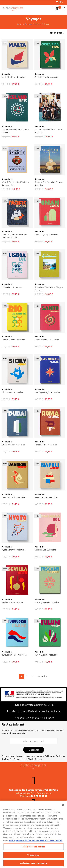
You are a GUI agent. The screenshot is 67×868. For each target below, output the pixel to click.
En (62, 2)
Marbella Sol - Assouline (45, 550)
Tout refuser (34, 855)
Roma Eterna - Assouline (46, 445)
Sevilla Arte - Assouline (12, 602)
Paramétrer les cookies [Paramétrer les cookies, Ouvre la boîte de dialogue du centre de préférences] (33, 847)
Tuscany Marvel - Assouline (47, 602)
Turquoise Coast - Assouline (14, 655)
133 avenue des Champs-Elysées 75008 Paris (33, 790)
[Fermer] (63, 805)
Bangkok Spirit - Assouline (14, 497)
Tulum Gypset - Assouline (46, 655)
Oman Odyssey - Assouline (47, 235)
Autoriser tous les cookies (33, 863)
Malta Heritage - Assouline (14, 77)
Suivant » (42, 676)
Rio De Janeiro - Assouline (14, 340)
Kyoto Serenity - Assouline (14, 550)
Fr (57, 2)
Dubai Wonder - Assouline (13, 445)
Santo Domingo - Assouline (47, 340)
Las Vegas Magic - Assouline (47, 392)
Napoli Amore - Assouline (46, 497)
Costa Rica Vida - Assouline (47, 77)
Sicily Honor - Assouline (12, 392)
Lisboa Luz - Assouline (12, 287)
